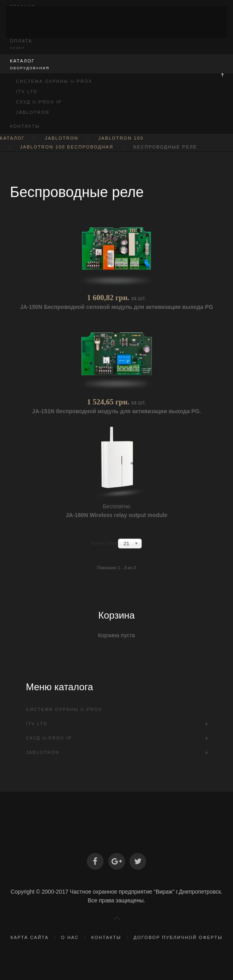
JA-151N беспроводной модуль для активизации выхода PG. (117, 411)
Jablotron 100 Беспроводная (67, 147)
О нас (70, 937)
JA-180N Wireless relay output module (116, 515)
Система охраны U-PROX (54, 81)
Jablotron (33, 112)
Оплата (116, 45)
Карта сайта (29, 937)
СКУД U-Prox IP (39, 102)
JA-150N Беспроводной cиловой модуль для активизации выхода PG (116, 307)
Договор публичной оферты (178, 937)
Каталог (116, 65)
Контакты (25, 126)
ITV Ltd (27, 92)
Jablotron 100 (121, 138)
